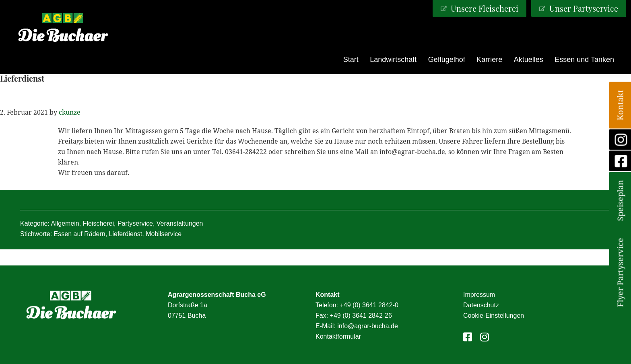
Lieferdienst (126, 234)
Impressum (479, 295)
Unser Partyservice (583, 8)
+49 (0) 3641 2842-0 (369, 305)
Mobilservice (164, 234)
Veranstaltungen (180, 223)
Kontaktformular (338, 336)
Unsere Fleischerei (484, 8)
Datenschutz (481, 305)
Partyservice (135, 223)
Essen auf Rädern (80, 234)
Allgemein (65, 223)
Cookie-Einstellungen (494, 316)
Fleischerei (98, 223)
